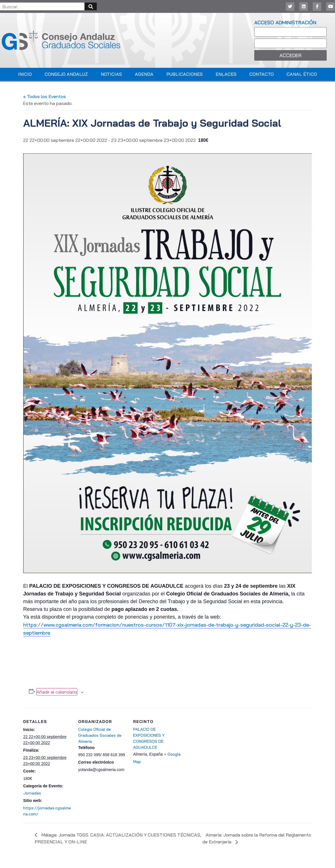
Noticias (111, 74)
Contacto (262, 74)
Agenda (144, 74)
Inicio (25, 74)
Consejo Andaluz (66, 74)
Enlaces (226, 74)
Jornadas (32, 793)
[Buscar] (91, 6)
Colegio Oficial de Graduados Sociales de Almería (100, 735)
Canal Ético (302, 74)
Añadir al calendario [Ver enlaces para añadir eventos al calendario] (57, 692)
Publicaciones (185, 74)
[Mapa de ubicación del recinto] (218, 747)
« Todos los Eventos (45, 96)
